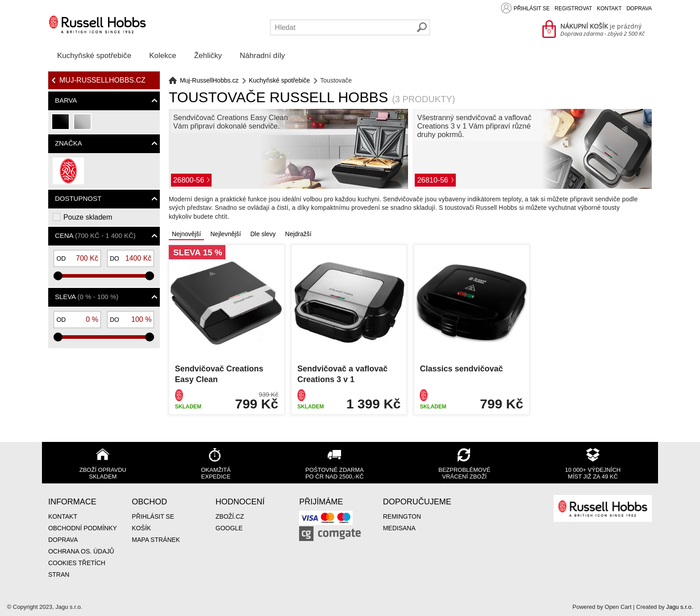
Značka (69, 143)
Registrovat (573, 8)
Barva (66, 100)
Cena (95, 235)
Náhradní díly (262, 56)
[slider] (58, 276)
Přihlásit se (531, 8)
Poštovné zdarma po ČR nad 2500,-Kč (335, 473)
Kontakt (609, 8)
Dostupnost (78, 198)
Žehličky (208, 56)
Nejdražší (298, 234)
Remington (402, 516)
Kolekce (162, 56)
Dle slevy (263, 234)
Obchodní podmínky (83, 528)
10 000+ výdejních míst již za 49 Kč (593, 473)
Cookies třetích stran (77, 569)
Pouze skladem (88, 217)
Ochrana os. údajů (81, 551)
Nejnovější (186, 234)
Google (229, 528)
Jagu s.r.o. (679, 607)
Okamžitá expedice (216, 473)
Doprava (639, 8)
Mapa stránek (156, 540)
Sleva (87, 297)
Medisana (399, 528)
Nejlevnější (225, 234)
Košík (141, 528)
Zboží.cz (230, 516)
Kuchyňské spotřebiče (94, 56)
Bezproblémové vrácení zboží (464, 473)
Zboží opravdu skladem (103, 473)
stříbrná (83, 125)
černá (61, 125)
